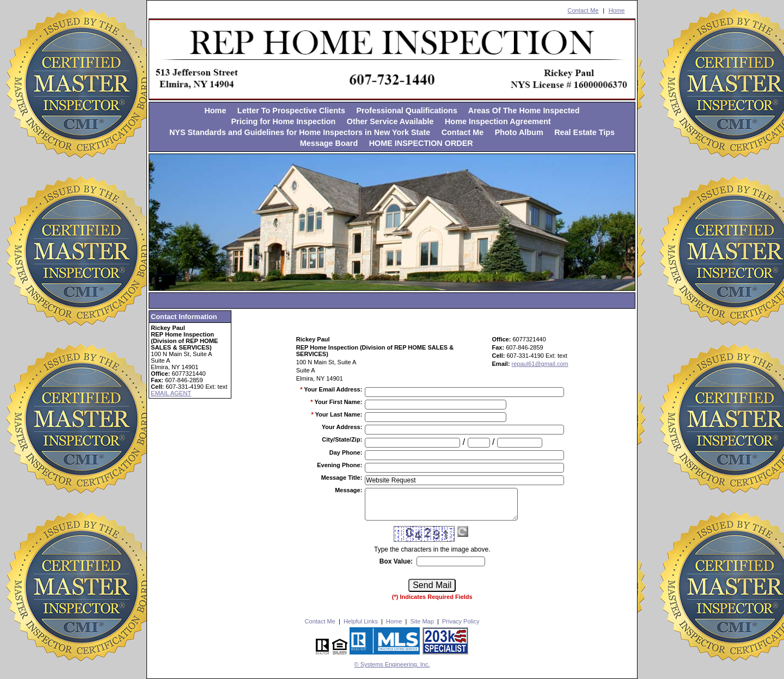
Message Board (329, 143)
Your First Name (338, 402)
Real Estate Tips (584, 132)
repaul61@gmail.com (540, 364)
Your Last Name (339, 414)
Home (617, 10)
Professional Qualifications (407, 111)
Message (348, 490)
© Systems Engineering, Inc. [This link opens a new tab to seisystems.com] (392, 664)
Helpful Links (361, 621)
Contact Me (583, 10)
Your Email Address (333, 389)
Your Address (342, 427)
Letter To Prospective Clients (291, 111)
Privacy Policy (461, 621)
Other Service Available (390, 121)
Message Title (342, 478)
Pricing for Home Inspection (283, 121)
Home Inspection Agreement (499, 121)
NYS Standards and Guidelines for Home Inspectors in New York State (300, 132)
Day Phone (346, 452)
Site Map (422, 621)
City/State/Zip (342, 439)
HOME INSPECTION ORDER (421, 143)
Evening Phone (339, 465)
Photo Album (519, 132)
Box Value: (396, 561)
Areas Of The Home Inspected (524, 111)
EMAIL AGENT (171, 393)
